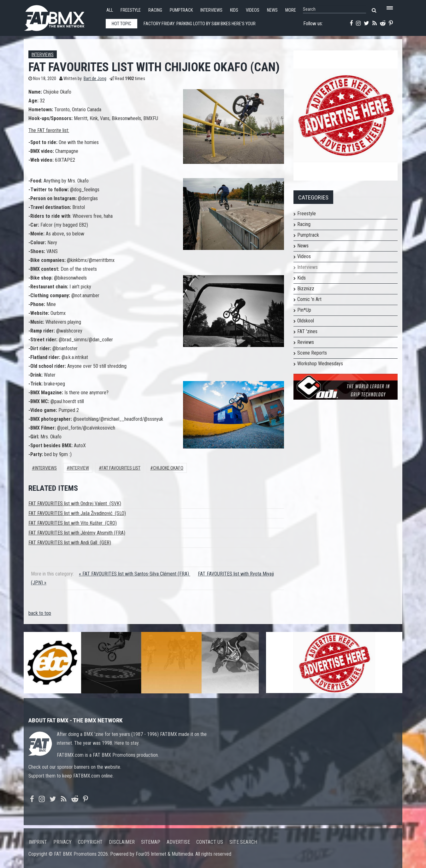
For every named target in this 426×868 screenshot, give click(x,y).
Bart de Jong (95, 79)
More (291, 10)
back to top (40, 613)
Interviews (211, 10)
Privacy (62, 842)
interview (79, 468)
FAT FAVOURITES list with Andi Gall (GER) (70, 543)
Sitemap (151, 842)
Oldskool (306, 321)
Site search (243, 842)
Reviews (306, 342)
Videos (253, 10)
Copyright (90, 842)
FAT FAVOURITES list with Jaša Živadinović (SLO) (77, 513)
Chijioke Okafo (168, 468)
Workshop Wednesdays (320, 364)
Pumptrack (181, 10)
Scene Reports (312, 353)
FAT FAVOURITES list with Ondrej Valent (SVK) (75, 503)
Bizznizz (306, 289)
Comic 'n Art (309, 299)
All (110, 10)
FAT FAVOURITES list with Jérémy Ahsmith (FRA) (77, 533)
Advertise (178, 842)
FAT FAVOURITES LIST (121, 468)
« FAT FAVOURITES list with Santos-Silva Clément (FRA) (135, 574)
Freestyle (131, 10)
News (272, 10)
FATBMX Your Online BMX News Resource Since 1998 (62, 16)
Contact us (210, 842)
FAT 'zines (307, 331)
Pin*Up (304, 310)
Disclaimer (122, 842)
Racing (155, 10)
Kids (234, 10)
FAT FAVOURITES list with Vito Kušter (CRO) (73, 523)
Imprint (38, 842)
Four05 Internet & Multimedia (164, 854)
